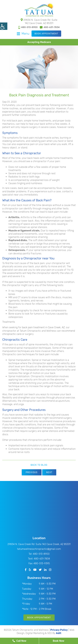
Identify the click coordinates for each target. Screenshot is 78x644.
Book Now (59, 641)
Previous (32, 472)
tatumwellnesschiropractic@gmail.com (39, 549)
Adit (59, 633)
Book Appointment (46, 33)
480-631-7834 (50, 27)
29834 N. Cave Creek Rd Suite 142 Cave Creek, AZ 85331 (39, 21)
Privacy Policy (59, 630)
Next (49, 472)
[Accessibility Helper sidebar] (4, 26)
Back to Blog (39, 465)
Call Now (19, 641)
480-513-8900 (28, 27)
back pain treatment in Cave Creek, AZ (43, 327)
